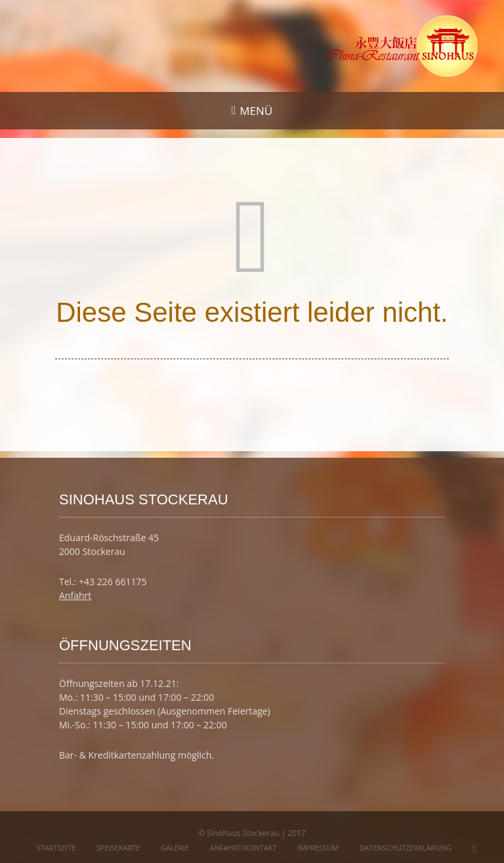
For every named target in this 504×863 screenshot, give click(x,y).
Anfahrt (75, 595)
